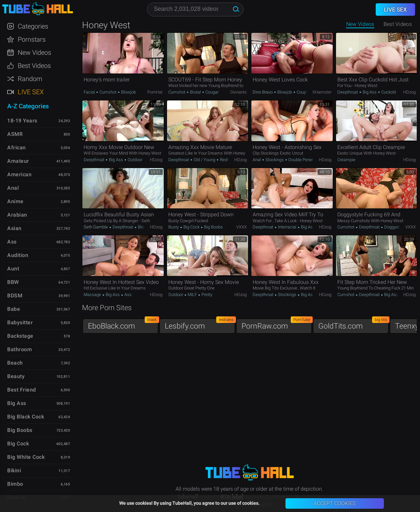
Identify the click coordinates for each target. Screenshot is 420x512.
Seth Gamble (96, 227)
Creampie (346, 160)
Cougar (211, 92)
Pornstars (32, 39)
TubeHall (37, 9)
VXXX (241, 227)
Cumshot (108, 92)
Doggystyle (394, 227)
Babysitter (20, 322)
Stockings (275, 160)
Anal (257, 160)
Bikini (14, 470)
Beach (15, 363)
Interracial (287, 227)
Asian (14, 228)
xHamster (322, 92)
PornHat (155, 92)
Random (30, 79)
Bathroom (20, 349)
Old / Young (204, 160)
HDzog (409, 92)
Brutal (195, 92)
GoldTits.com (353, 324)
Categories (33, 26)
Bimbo (15, 484)
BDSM (15, 296)
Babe (14, 309)
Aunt (13, 269)
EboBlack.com (123, 324)
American (19, 174)
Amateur (18, 161)
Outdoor (135, 160)
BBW (13, 282)
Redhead (228, 160)
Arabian (17, 215)
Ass (127, 295)
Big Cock (191, 227)
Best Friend (22, 390)
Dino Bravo (263, 92)
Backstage (20, 336)
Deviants (239, 92)
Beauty (16, 376)
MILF (192, 295)
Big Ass (370, 92)
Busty (174, 227)
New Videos (360, 24)
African (17, 148)
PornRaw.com (277, 324)
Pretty (206, 295)
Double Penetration (306, 160)
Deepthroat (348, 92)
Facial (90, 92)
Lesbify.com (200, 324)
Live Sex (31, 92)
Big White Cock (26, 457)
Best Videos (34, 66)
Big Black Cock (26, 417)
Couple (303, 92)
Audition (18, 255)
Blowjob (128, 92)
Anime (15, 201)
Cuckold (388, 92)
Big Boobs (213, 227)
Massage (93, 295)
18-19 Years (22, 121)
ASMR (15, 134)
